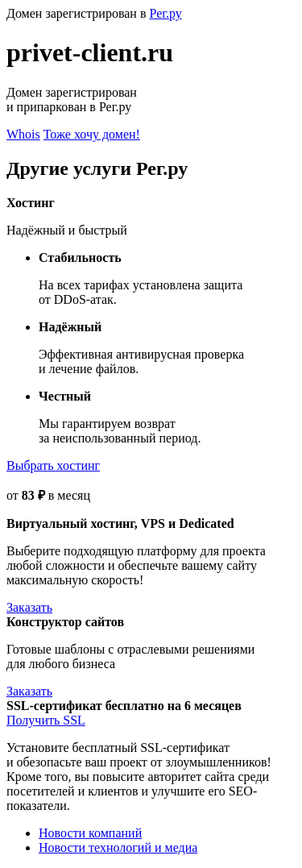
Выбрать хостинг (53, 465)
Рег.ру (165, 13)
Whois (23, 134)
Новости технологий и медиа (118, 847)
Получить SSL (46, 720)
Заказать (29, 607)
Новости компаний (90, 833)
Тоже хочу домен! (92, 134)
